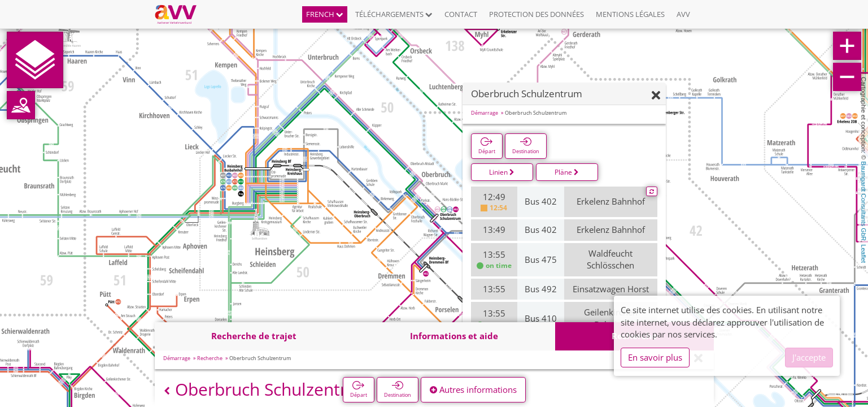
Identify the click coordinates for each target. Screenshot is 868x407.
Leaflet (863, 254)
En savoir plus (655, 357)
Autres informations (473, 389)
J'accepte (809, 357)
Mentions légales (630, 14)
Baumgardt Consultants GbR (863, 201)
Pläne (567, 172)
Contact (461, 14)
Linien (502, 172)
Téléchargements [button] (394, 14)
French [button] (325, 14)
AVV (683, 14)
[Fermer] (656, 96)
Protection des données (536, 14)
